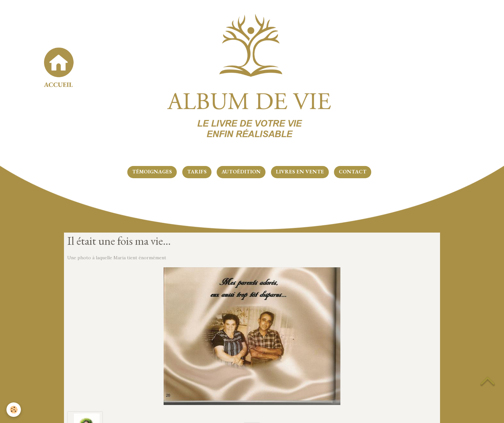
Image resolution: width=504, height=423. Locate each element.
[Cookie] (14, 410)
